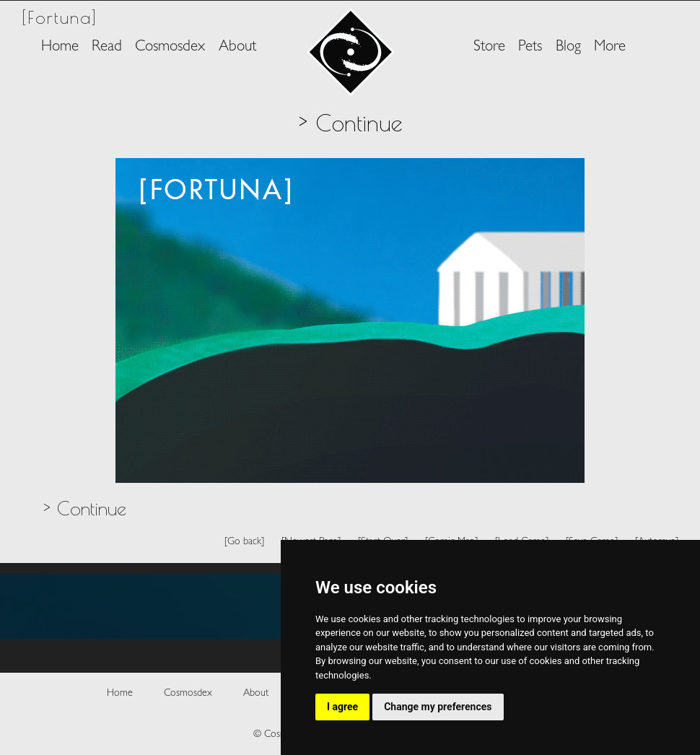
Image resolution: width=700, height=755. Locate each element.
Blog (568, 47)
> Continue (84, 508)
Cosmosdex (170, 47)
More (610, 47)
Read (107, 47)
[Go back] (244, 542)
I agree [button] (342, 707)
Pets (530, 47)
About (237, 47)
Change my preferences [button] (438, 707)
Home (60, 47)
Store (489, 47)
